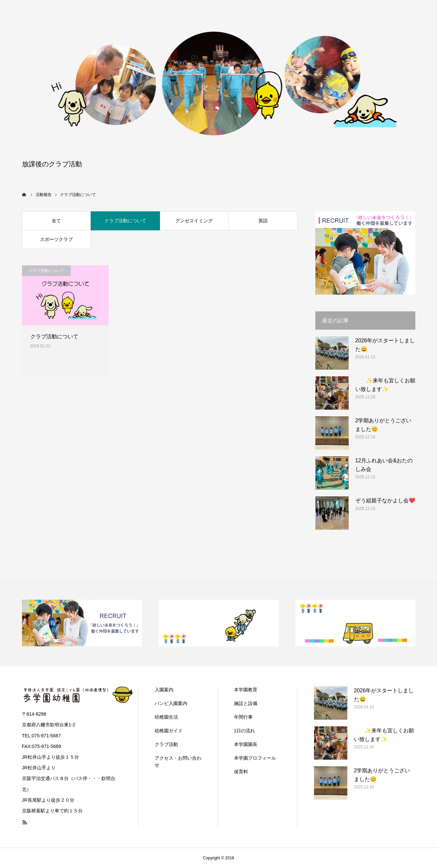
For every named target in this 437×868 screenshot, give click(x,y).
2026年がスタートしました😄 (385, 345)
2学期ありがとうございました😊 (383, 425)
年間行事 (243, 717)
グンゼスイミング (194, 221)
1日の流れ (245, 731)
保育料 (241, 772)
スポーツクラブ (56, 239)
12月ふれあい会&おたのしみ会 (384, 465)
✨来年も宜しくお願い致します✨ (385, 385)
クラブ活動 (166, 744)
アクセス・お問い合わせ (178, 761)
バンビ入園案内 (171, 703)
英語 (263, 221)
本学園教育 (246, 690)
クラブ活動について (125, 221)
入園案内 (164, 690)
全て (56, 221)
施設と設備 (246, 703)
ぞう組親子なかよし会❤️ (385, 500)
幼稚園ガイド (169, 731)
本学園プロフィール (255, 758)
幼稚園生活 (166, 717)
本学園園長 (246, 744)
